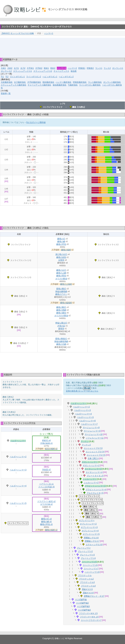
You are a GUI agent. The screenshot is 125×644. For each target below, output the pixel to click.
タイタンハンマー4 (94, 472)
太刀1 (16, 68)
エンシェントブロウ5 (96, 455)
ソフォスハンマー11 (95, 438)
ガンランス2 (6, 71)
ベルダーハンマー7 (89, 424)
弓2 (7, 77)
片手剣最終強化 (34, 82)
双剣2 (53, 68)
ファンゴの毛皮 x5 (46, 487)
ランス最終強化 (95, 82)
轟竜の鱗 (61, 242)
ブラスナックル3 (87, 582)
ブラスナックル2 (86, 579)
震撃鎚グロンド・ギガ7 (94, 596)
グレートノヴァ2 (85, 551)
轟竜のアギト (61, 294)
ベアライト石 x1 (46, 484)
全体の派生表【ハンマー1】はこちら (82, 391)
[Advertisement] (62, 48)
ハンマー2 (72, 68)
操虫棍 (74, 71)
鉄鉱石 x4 (46, 440)
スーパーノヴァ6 (90, 565)
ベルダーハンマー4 (18, 486)
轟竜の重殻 (61, 313)
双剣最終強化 (48, 82)
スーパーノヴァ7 (91, 569)
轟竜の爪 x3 (46, 519)
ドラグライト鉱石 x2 (46, 501)
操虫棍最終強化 (60, 85)
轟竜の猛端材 (66, 303)
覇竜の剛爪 (61, 289)
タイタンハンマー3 (93, 469)
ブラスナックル (85, 575)
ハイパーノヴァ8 (92, 572)
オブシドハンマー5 (91, 534)
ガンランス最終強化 (112, 82)
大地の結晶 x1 (46, 443)
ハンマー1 (49, 33)
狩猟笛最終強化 (80, 82)
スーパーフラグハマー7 (91, 620)
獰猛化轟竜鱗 (61, 291)
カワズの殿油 (61, 279)
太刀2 (23, 68)
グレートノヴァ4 (88, 558)
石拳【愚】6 (93, 458)
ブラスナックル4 (88, 586)
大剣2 (10, 68)
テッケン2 (86, 445)
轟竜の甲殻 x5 (46, 524)
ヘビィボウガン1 (50, 77)
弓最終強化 (73, 85)
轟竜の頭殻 (61, 257)
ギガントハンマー (90, 462)
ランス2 (107, 68)
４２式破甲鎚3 (83, 606)
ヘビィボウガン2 (66, 77)
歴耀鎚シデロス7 (92, 541)
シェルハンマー (90, 479)
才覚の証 (61, 326)
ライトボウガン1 (17, 77)
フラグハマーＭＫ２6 (89, 617)
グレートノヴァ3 (87, 555)
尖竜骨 (61, 260)
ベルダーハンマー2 (18, 457)
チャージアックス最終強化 (39, 85)
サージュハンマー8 (91, 428)
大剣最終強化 (7, 82)
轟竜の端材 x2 (51, 530)
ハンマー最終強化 (63, 82)
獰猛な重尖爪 (61, 323)
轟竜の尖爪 (61, 270)
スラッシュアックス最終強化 (14, 85)
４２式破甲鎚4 (84, 610)
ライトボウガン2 (34, 77)
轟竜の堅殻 (61, 276)
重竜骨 (61, 329)
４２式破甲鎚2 (82, 603)
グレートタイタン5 (95, 476)
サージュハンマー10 (94, 434)
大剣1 (3, 68)
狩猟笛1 (82, 68)
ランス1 (99, 68)
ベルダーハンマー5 (18, 503)
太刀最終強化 (20, 82)
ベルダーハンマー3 (18, 470)
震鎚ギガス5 (87, 589)
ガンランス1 (118, 68)
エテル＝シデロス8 (94, 545)
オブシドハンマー (87, 520)
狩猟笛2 (90, 68)
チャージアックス (61, 71)
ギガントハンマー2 (91, 465)
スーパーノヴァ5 (89, 562)
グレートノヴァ (84, 548)
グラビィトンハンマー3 (95, 486)
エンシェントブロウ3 (93, 448)
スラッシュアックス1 (23, 71)
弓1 (2, 77)
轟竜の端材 (66, 250)
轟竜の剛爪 (61, 307)
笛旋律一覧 (6, 93)
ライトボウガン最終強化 (90, 85)
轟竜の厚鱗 (61, 310)
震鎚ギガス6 (88, 593)
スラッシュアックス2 (43, 71)
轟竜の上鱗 (61, 273)
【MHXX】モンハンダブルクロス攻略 (17, 33)
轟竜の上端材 (66, 284)
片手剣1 (30, 68)
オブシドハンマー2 (88, 524)
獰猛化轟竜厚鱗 (61, 341)
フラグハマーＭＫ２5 (88, 613)
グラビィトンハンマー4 (96, 490)
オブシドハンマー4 (90, 531)
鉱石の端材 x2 (51, 449)
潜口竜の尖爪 (61, 254)
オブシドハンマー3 (89, 527)
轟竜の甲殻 (61, 244)
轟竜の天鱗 (61, 344)
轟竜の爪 (61, 239)
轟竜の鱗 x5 (46, 522)
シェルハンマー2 (91, 483)
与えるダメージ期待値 (36, 122)
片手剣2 (39, 68)
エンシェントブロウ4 (95, 452)
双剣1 (46, 68)
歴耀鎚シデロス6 (91, 538)
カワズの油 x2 (46, 504)
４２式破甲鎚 (81, 600)
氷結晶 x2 (46, 470)
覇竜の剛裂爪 (61, 339)
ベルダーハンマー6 (87, 421)
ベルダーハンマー (18, 441)
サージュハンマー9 (92, 431)
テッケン (85, 441)
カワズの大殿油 (61, 316)
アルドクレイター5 (95, 493)
